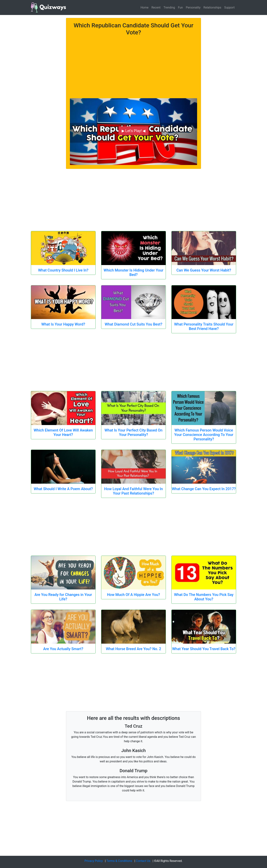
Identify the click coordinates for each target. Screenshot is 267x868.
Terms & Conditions (119, 861)
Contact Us (143, 861)
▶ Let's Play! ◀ (134, 131)
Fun (180, 7)
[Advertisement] (133, 65)
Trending (169, 7)
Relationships (212, 7)
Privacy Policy (94, 861)
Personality (193, 7)
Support (229, 7)
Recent (156, 7)
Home (145, 7)
